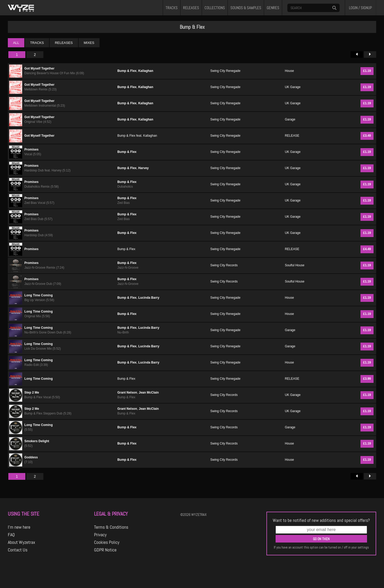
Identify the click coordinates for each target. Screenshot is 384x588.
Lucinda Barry (149, 298)
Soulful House (295, 265)
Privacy (100, 535)
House (289, 71)
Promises (31, 149)
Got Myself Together (39, 68)
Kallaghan (146, 71)
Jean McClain (149, 393)
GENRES (273, 8)
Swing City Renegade (225, 71)
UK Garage (293, 87)
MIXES (89, 43)
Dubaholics (125, 187)
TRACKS (172, 8)
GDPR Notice (105, 550)
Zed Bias (123, 203)
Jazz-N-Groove (128, 268)
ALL (16, 43)
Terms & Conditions (111, 527)
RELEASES (191, 8)
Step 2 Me (32, 393)
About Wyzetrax (22, 542)
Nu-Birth (123, 332)
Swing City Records (224, 265)
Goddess (31, 457)
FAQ (11, 535)
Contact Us (18, 550)
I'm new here (19, 527)
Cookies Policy (107, 542)
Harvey (143, 168)
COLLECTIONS (215, 8)
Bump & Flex (127, 71)
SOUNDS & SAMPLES (246, 8)
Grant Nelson (127, 393)
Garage (290, 119)
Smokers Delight (37, 441)
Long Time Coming (38, 295)
